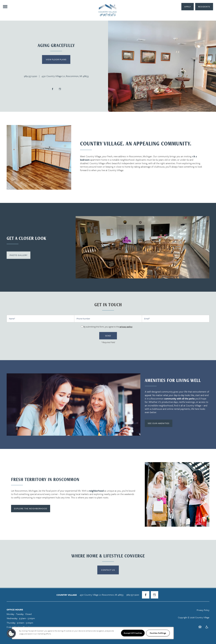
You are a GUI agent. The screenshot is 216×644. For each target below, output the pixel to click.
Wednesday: (12, 618)
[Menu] (5, 7)
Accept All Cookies (133, 633)
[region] (93, 633)
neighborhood (96, 491)
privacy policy (126, 327)
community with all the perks (179, 399)
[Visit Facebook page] (52, 89)
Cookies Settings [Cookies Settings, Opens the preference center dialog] (158, 633)
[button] (204, 7)
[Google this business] (60, 89)
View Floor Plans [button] (56, 59)
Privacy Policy (203, 610)
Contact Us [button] (108, 570)
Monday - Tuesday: (15, 614)
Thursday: (11, 623)
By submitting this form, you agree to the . (108, 327)
